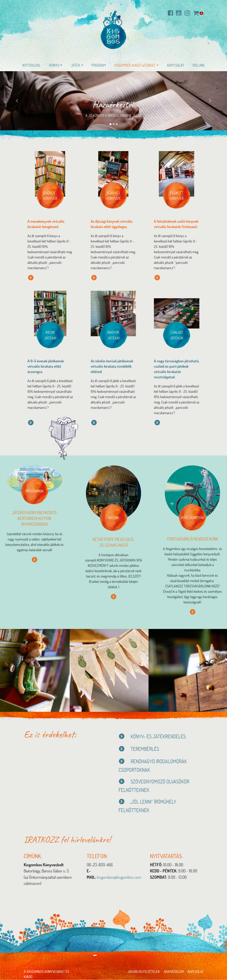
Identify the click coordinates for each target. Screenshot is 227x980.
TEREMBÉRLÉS (139, 749)
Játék (75, 65)
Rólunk (199, 65)
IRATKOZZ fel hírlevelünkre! (69, 840)
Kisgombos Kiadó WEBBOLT (135, 65)
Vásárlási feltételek (140, 972)
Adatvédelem (172, 972)
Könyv (54, 65)
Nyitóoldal (32, 65)
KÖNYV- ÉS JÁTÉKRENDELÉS (160, 736)
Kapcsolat (176, 65)
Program (99, 65)
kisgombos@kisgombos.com (119, 877)
